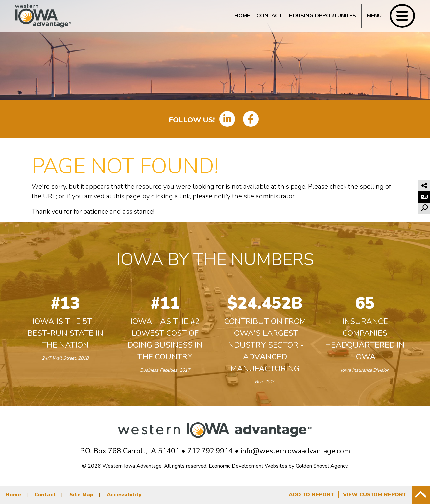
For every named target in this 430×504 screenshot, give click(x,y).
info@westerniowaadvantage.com (295, 451)
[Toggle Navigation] (388, 16)
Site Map (81, 495)
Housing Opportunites (322, 16)
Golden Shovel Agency (322, 466)
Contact (269, 16)
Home (242, 16)
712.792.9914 (210, 451)
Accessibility (124, 495)
